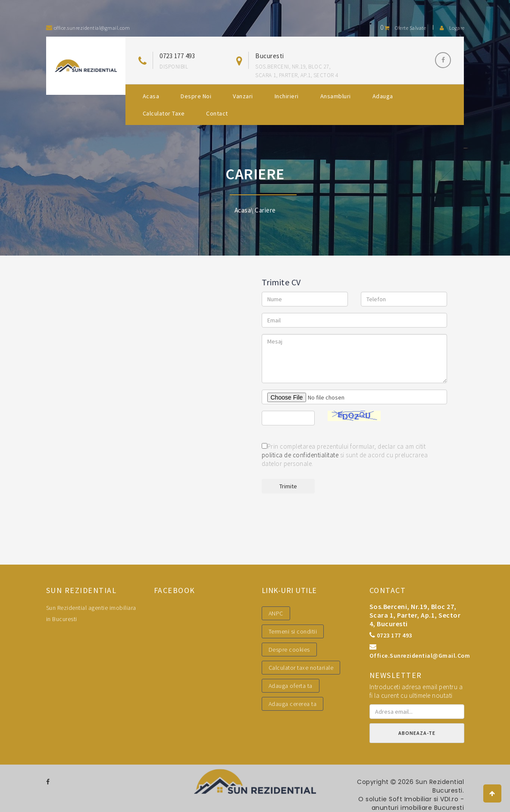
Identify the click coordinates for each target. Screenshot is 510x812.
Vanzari (243, 96)
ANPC (276, 613)
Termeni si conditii (293, 631)
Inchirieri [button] (287, 96)
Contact (217, 113)
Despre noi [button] (196, 96)
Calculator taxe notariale (301, 668)
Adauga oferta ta (291, 686)
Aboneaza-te (417, 733)
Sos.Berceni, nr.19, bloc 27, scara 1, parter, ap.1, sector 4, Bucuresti (415, 615)
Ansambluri (336, 96)
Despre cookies (289, 650)
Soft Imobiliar (410, 799)
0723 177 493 (177, 56)
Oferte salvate (403, 28)
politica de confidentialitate (300, 455)
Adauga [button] (383, 96)
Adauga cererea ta (293, 704)
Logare (452, 28)
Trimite (288, 486)
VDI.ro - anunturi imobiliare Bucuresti (418, 803)
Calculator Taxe (164, 113)
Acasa (151, 96)
